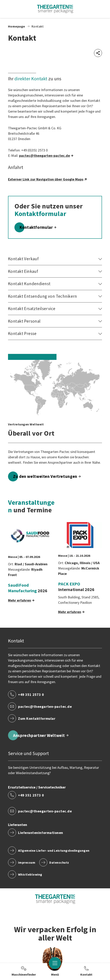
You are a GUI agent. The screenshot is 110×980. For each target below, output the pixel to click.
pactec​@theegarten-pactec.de (44, 156)
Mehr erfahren (20, 600)
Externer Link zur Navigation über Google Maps (46, 179)
